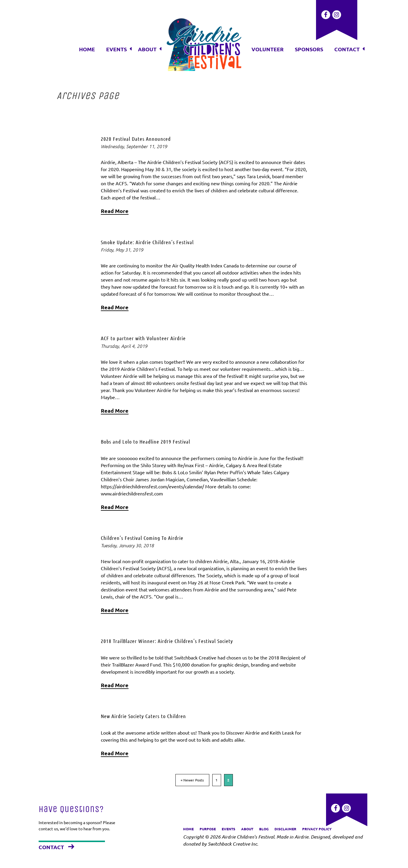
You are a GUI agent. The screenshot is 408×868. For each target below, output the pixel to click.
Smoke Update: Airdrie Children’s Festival (147, 242)
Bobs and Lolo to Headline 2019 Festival (145, 442)
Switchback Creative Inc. (233, 844)
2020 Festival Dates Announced (136, 139)
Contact (51, 847)
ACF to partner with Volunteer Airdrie (143, 338)
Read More (115, 211)
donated (192, 844)
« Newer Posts (192, 780)
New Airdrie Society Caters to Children (143, 716)
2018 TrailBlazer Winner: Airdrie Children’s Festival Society (167, 641)
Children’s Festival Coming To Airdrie (142, 538)
